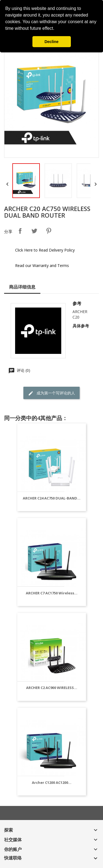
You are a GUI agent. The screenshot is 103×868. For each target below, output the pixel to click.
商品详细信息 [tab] (22, 287)
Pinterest (49, 231)
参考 (77, 303)
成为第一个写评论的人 (51, 393)
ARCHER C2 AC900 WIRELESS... (52, 688)
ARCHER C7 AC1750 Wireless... (52, 593)
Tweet (34, 231)
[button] (56, 29)
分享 (20, 231)
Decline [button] (51, 42)
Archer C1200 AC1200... (52, 782)
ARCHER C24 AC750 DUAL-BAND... (52, 498)
